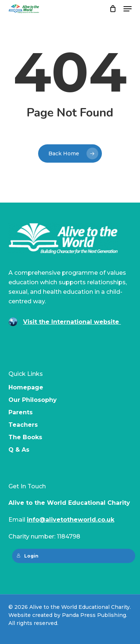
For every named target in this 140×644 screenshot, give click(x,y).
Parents (21, 412)
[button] (128, 9)
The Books (25, 437)
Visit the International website (72, 322)
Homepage (26, 387)
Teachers (23, 425)
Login (27, 556)
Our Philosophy (33, 400)
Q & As (19, 450)
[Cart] (113, 9)
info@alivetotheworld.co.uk (71, 520)
